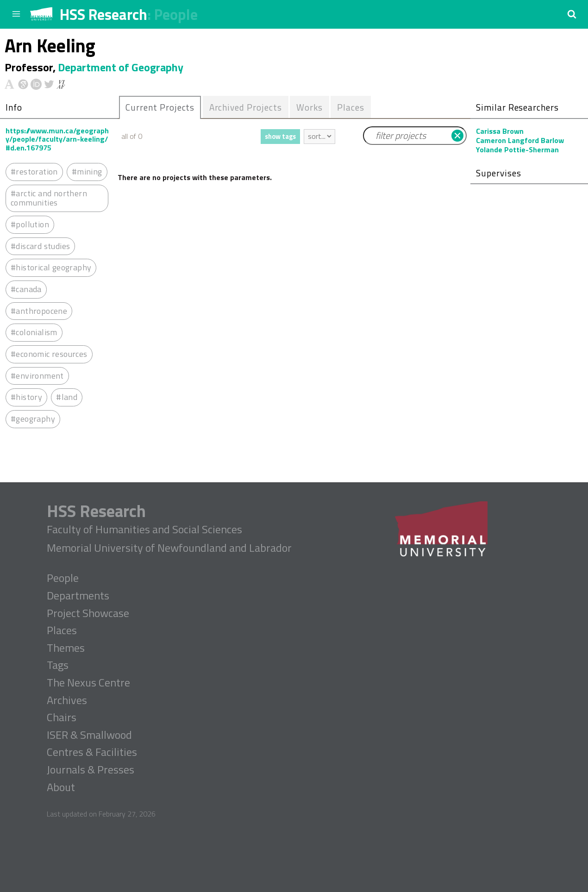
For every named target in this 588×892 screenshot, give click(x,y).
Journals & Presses (91, 770)
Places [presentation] (351, 107)
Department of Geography (121, 67)
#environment (37, 376)
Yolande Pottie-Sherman (517, 150)
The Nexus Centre (88, 683)
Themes (66, 648)
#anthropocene (39, 311)
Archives (67, 700)
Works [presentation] (310, 107)
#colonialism (34, 332)
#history (26, 397)
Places (62, 630)
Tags (58, 665)
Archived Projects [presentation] (246, 107)
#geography (33, 419)
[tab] (160, 107)
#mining (87, 172)
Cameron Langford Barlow (520, 140)
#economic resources (49, 354)
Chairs (62, 717)
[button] (572, 14)
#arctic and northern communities (49, 198)
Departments (78, 596)
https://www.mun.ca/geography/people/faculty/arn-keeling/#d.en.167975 (57, 139)
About (61, 787)
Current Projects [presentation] (160, 107)
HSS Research (103, 14)
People (176, 14)
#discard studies (40, 246)
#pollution (30, 224)
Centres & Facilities (92, 752)
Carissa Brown (500, 131)
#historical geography (51, 267)
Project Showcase (88, 613)
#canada (26, 289)
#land (67, 397)
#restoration (34, 172)
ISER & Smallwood (89, 735)
